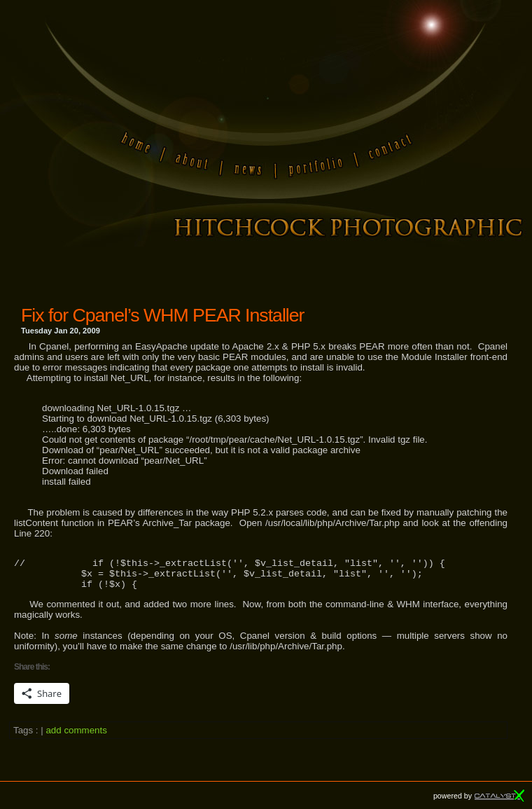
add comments (76, 737)
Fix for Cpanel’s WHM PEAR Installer (162, 315)
